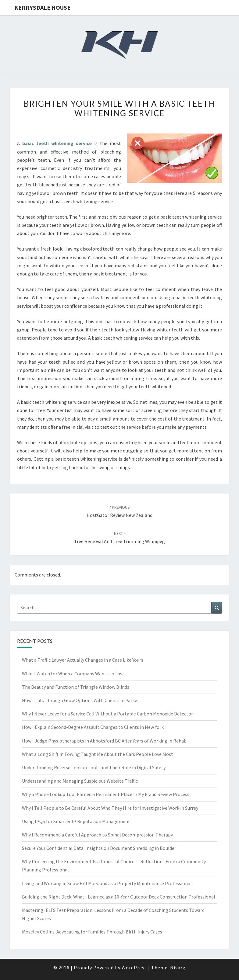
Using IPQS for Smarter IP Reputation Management (76, 821)
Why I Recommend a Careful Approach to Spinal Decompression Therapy (97, 835)
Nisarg (178, 968)
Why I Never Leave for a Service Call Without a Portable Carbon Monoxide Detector (107, 714)
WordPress (134, 968)
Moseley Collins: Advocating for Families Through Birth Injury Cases (92, 932)
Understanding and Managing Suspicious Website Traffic (80, 781)
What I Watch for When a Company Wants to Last (73, 674)
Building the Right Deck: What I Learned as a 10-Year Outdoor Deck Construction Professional (119, 897)
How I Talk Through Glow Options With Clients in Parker (80, 700)
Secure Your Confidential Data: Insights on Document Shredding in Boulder (99, 848)
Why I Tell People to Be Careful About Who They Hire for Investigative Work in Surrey (110, 808)
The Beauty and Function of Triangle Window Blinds (76, 687)
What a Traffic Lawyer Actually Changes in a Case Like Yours (83, 660)
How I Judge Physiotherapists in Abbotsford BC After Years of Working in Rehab (104, 741)
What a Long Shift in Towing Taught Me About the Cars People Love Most (98, 754)
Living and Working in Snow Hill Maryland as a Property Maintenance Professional (107, 883)
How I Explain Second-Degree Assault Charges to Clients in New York (93, 727)
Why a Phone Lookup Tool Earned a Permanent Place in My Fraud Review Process (106, 794)
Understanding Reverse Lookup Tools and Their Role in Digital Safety (94, 767)
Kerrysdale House (42, 7)
